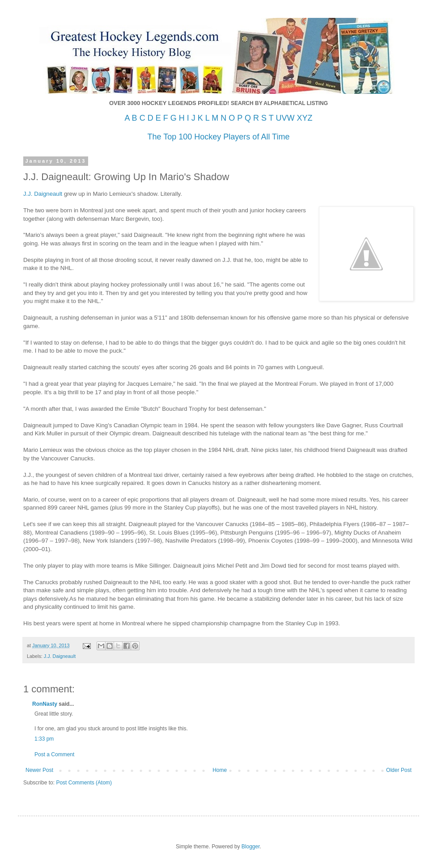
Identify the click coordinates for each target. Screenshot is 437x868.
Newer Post (39, 770)
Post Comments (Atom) (84, 783)
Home (220, 770)
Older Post (399, 770)
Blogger (251, 847)
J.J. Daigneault (60, 656)
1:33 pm (44, 739)
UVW (285, 118)
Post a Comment (54, 754)
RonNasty (45, 704)
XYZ (304, 118)
